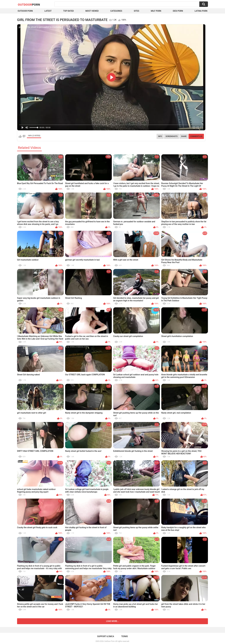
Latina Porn (201, 11)
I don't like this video (24, 136)
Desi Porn (178, 11)
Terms (125, 636)
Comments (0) (196, 136)
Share (184, 136)
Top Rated (69, 11)
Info (160, 136)
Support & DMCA (106, 636)
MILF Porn (156, 11)
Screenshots (172, 136)
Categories (116, 11)
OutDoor (29, 4)
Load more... (113, 621)
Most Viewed (92, 11)
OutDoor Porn (109, 641)
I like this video (20, 136)
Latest (48, 11)
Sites (136, 11)
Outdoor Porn (25, 11)
